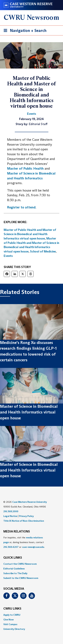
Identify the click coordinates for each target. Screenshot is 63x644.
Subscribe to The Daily (15, 573)
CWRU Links (12, 609)
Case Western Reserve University (30, 502)
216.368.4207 (11, 547)
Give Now (8, 620)
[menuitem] (32, 564)
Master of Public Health (25, 168)
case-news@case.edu (33, 547)
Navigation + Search (24, 31)
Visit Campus (10, 624)
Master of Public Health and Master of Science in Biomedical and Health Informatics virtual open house (30, 234)
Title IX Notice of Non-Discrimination (24, 521)
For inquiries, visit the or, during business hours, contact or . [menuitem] (24, 542)
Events (8, 256)
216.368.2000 (11, 511)
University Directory (14, 629)
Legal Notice (10, 516)
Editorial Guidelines (14, 569)
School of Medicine (43, 251)
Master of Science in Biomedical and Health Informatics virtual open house (29, 412)
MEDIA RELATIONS (17, 532)
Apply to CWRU (12, 615)
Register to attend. (22, 207)
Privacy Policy (26, 516)
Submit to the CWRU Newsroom (21, 578)
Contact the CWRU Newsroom (20, 564)
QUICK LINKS (13, 558)
